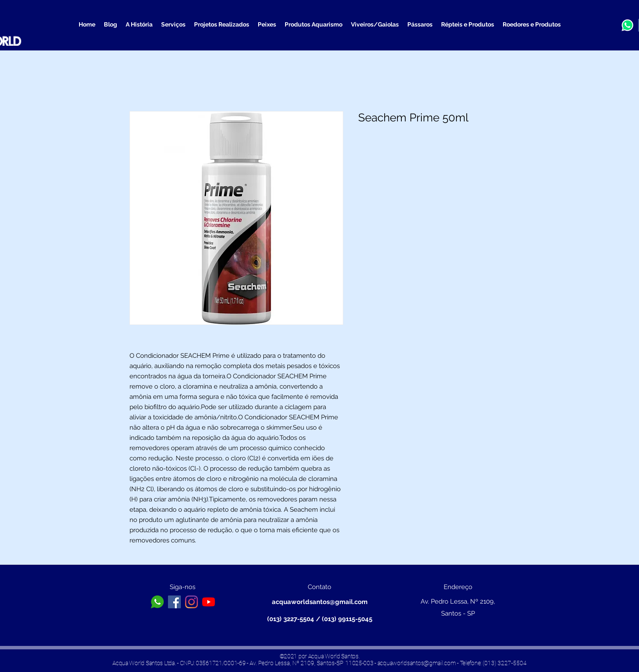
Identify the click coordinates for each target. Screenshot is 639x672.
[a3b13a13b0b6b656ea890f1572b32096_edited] (627, 25)
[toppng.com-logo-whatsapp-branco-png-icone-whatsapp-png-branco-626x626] (157, 602)
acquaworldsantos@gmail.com (320, 602)
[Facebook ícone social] (174, 602)
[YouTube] (209, 602)
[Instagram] (191, 602)
